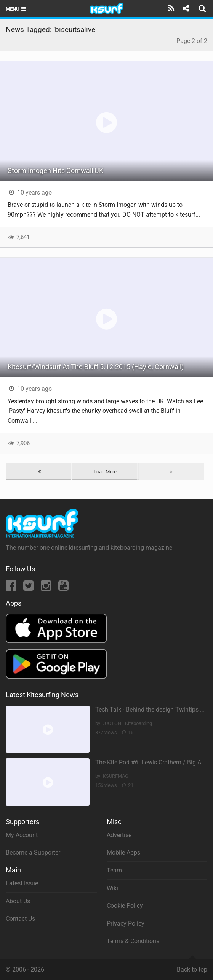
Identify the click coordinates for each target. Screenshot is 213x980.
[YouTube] (63, 588)
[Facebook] (12, 588)
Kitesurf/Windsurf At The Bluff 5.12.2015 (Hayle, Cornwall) (96, 367)
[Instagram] (47, 588)
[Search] (203, 8)
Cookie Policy (125, 906)
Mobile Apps (123, 852)
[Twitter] (29, 588)
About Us (18, 901)
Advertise (119, 835)
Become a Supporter (33, 852)
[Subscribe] (171, 8)
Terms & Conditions (133, 941)
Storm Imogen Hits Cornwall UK (55, 170)
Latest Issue (22, 883)
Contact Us (20, 919)
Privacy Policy (126, 924)
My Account (22, 835)
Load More (105, 472)
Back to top (192, 966)
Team (114, 870)
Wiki (112, 888)
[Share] (186, 8)
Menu (16, 9)
